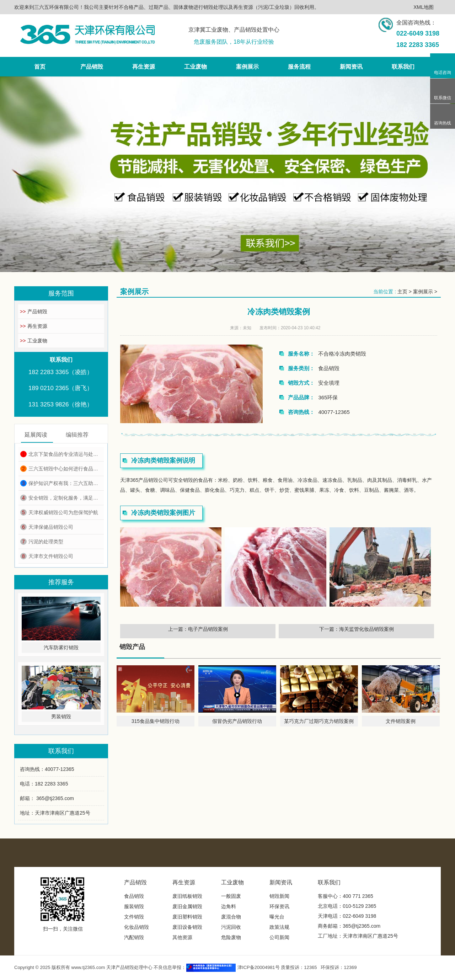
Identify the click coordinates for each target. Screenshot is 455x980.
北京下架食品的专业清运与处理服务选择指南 (61, 454)
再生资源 (34, 326)
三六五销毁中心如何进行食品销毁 (61, 469)
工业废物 (34, 341)
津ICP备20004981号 (259, 967)
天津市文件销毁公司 (47, 556)
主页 (402, 292)
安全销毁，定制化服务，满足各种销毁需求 (61, 498)
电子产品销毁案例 (208, 629)
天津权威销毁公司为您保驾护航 (59, 512)
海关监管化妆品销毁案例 (366, 629)
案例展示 (423, 292)
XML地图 (424, 7)
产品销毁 (34, 311)
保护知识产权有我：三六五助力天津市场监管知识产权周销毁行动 (61, 483)
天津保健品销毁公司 (47, 527)
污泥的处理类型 (42, 542)
